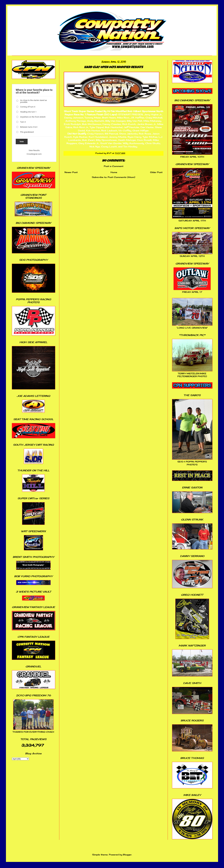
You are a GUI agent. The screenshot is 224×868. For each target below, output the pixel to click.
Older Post (156, 172)
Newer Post (71, 172)
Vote (22, 142)
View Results (34, 150)
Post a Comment (114, 166)
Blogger (127, 855)
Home (114, 172)
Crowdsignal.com (34, 154)
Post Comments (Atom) (121, 177)
